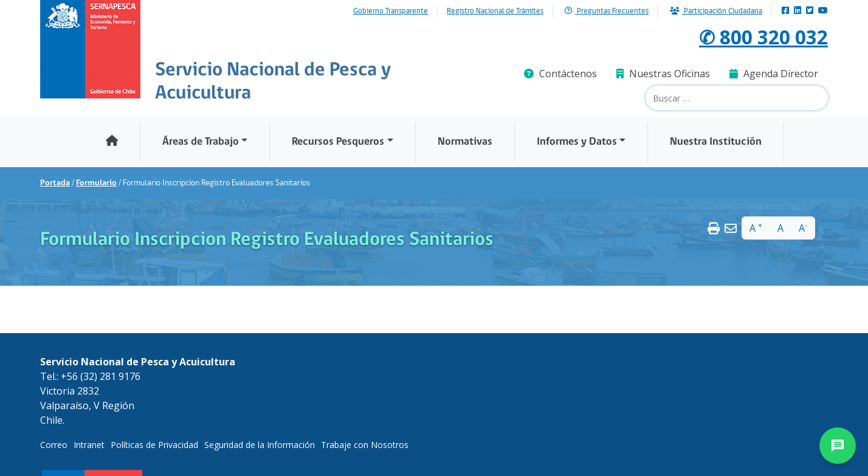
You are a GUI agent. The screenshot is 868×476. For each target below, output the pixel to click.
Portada (55, 183)
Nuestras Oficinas (663, 74)
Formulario (96, 183)
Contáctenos (560, 74)
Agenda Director (774, 74)
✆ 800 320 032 (763, 37)
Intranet (89, 445)
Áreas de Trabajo (201, 142)
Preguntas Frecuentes (607, 11)
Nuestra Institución (716, 142)
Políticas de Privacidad (154, 445)
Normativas (465, 142)
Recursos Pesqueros (338, 142)
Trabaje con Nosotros (365, 445)
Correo (54, 445)
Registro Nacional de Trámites (495, 12)
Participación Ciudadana (716, 11)
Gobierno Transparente (391, 12)
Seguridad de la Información (260, 445)
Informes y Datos (577, 142)
